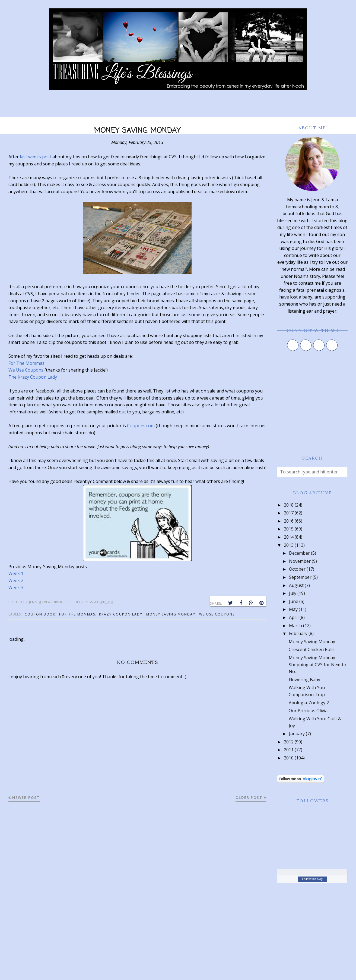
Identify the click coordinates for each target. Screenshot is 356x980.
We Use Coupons (26, 370)
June (294, 601)
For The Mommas (26, 363)
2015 (289, 529)
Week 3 (16, 588)
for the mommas (77, 614)
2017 (289, 513)
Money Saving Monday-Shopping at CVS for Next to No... (317, 665)
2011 (289, 750)
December (299, 553)
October (297, 569)
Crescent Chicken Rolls (312, 649)
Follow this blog (312, 879)
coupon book (40, 614)
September (300, 577)
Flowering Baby (304, 680)
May (293, 609)
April (294, 617)
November (300, 561)
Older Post (249, 797)
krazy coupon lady (121, 614)
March (295, 626)
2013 (289, 545)
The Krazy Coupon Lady (33, 377)
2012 (289, 742)
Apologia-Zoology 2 (309, 703)
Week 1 (16, 573)
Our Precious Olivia (308, 711)
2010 (289, 758)
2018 (289, 505)
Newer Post (26, 797)
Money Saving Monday (312, 642)
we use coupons (217, 614)
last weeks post (36, 157)
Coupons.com (141, 426)
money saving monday (171, 614)
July (293, 593)
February (298, 633)
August (296, 585)
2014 (289, 537)
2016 (289, 521)
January (297, 734)
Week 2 (16, 580)
